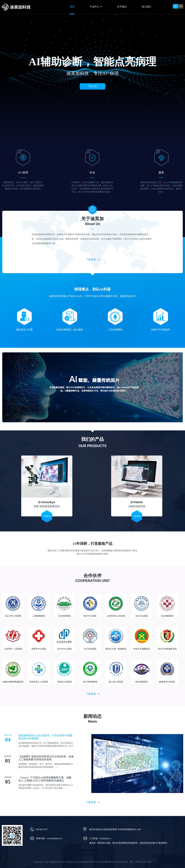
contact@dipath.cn (55, 838)
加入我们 (146, 7)
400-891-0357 (42, 829)
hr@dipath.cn (105, 838)
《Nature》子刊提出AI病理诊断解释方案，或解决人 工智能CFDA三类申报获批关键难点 (45, 779)
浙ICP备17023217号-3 (90, 862)
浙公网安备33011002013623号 (114, 862)
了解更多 (91, 260)
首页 (72, 7)
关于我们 (122, 7)
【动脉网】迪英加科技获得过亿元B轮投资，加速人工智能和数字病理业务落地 (46, 758)
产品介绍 (93, 86)
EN (181, 6)
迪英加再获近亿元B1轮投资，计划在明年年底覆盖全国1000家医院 (45, 737)
